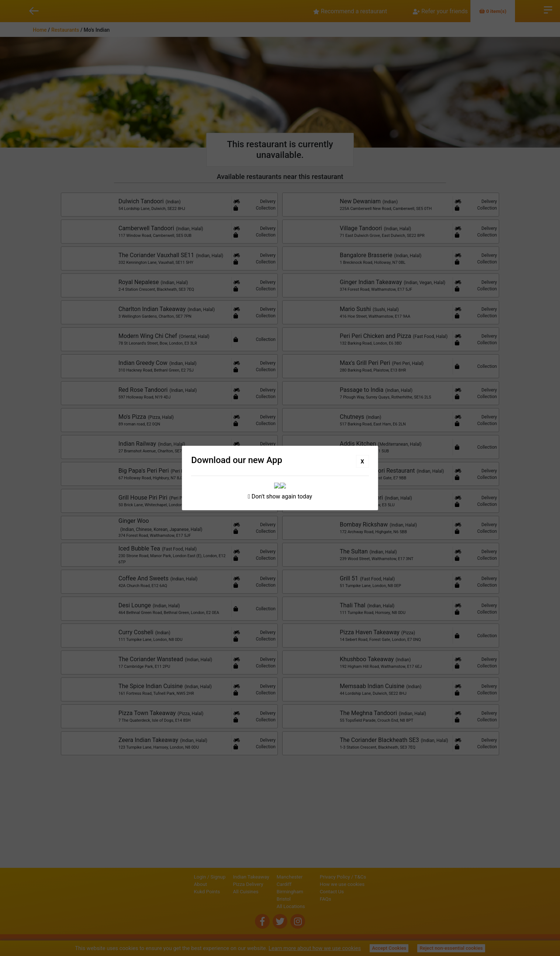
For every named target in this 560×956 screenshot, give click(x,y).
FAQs (351, 897)
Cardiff (259, 882)
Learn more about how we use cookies (315, 948)
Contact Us (357, 890)
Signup (193, 875)
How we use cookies (367, 882)
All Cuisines (221, 890)
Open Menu (548, 9)
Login (175, 875)
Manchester (265, 875)
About (176, 882)
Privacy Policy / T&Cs (368, 875)
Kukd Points (182, 890)
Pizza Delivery (223, 882)
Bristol (259, 897)
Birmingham (265, 890)
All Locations (266, 905)
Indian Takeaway (226, 875)
